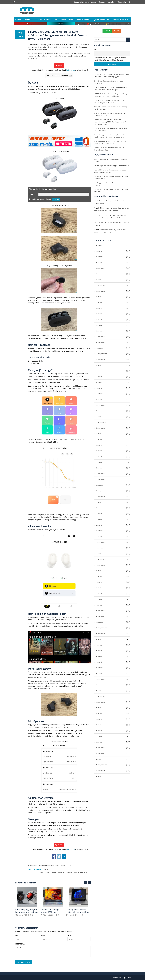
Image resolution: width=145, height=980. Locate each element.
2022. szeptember (100, 491)
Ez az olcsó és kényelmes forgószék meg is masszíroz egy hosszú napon (109, 101)
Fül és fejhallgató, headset (46, 865)
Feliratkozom (56, 199)
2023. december (99, 405)
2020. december (99, 611)
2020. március (98, 662)
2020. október (99, 622)
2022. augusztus (99, 496)
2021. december (99, 542)
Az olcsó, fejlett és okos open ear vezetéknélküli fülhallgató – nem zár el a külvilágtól (110, 88)
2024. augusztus (99, 359)
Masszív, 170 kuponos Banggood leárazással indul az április (111, 160)
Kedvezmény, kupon (43, 20)
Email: (31, 194)
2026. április (98, 245)
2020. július (98, 639)
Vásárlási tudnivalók (121, 20)
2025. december (99, 268)
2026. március (98, 251)
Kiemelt (57, 865)
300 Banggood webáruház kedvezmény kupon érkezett (110, 184)
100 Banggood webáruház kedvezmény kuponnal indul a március (111, 190)
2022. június (98, 508)
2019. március (98, 731)
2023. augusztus (99, 428)
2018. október (99, 759)
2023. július (98, 434)
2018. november (99, 753)
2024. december (99, 337)
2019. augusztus (99, 702)
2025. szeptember (100, 285)
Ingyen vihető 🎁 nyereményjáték (89, 24)
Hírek (56, 20)
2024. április (98, 382)
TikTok (61, 24)
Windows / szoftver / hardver (79, 20)
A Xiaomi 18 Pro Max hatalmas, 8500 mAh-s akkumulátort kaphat (109, 149)
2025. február (98, 325)
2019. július (98, 708)
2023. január (98, 468)
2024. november (99, 342)
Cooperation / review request (85, 2)
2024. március (98, 388)
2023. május (98, 445)
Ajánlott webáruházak (102, 20)
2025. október (99, 280)
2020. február (98, 668)
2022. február (98, 531)
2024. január (98, 399)
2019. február (98, 736)
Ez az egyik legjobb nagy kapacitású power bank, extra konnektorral (111, 129)
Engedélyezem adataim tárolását (40, 199)
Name (18, 935)
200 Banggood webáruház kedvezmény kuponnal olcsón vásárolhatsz (111, 177)
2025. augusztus (99, 291)
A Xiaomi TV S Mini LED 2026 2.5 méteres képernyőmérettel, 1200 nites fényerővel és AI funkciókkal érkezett (110, 122)
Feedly (107, 31)
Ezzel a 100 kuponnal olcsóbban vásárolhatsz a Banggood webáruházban (110, 171)
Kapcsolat (111, 2)
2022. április (98, 519)
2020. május (98, 651)
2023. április (98, 451)
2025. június (98, 302)
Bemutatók (28, 20)
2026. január (98, 262)
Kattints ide (71, 70)
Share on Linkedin (64, 856)
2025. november (99, 274)
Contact (102, 2)
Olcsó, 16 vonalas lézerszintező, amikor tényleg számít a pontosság (110, 108)
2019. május (98, 719)
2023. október (99, 417)
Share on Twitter (59, 856)
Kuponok (30, 24)
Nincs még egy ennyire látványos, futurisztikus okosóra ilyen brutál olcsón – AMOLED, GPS (110, 136)
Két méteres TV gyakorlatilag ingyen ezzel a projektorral (109, 82)
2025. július (98, 297)
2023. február (98, 462)
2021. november (99, 548)
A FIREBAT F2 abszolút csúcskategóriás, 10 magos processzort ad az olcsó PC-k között (111, 95)
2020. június (98, 645)
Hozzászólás (20, 944)
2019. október (99, 690)
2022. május (98, 514)
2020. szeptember (100, 628)
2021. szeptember (100, 559)
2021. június (98, 576)
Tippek (63, 20)
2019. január (98, 742)
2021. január (98, 605)
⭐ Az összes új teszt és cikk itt (117, 24)
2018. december (99, 748)
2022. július (98, 502)
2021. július (98, 571)
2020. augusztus (99, 633)
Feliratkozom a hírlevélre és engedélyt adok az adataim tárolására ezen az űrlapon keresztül (110, 59)
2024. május (98, 377)
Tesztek (18, 20)
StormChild (97, 215)
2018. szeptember (100, 765)
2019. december (99, 679)
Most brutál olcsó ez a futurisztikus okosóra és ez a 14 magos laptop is (112, 114)
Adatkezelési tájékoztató (122, 978)
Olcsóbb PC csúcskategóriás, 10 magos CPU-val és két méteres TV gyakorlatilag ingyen (111, 76)
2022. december (99, 474)
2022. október (99, 485)
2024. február (98, 394)
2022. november (99, 479)
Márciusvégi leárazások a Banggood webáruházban (111, 166)
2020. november (99, 616)
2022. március (98, 525)
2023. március (98, 456)
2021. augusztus (99, 565)
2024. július (98, 365)
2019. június (98, 713)
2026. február (98, 257)
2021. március (98, 593)
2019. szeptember (100, 696)
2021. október (99, 554)
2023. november (99, 411)
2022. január (98, 536)
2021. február (98, 599)
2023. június (98, 439)
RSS (117, 31)
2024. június (98, 371)
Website (70, 935)
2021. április (98, 588)
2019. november (99, 685)
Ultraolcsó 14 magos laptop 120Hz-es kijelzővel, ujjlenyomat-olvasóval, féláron (111, 142)
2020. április (98, 656)
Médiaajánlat (121, 2)
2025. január (98, 331)
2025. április (98, 314)
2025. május (98, 308)
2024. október (99, 348)
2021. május (98, 582)
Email (44, 935)
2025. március (98, 319)
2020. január (98, 673)
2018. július (98, 776)
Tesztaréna (37, 869)
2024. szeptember (100, 354)
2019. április (98, 725)
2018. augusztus (99, 770)
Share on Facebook (54, 856)
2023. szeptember (100, 422)
